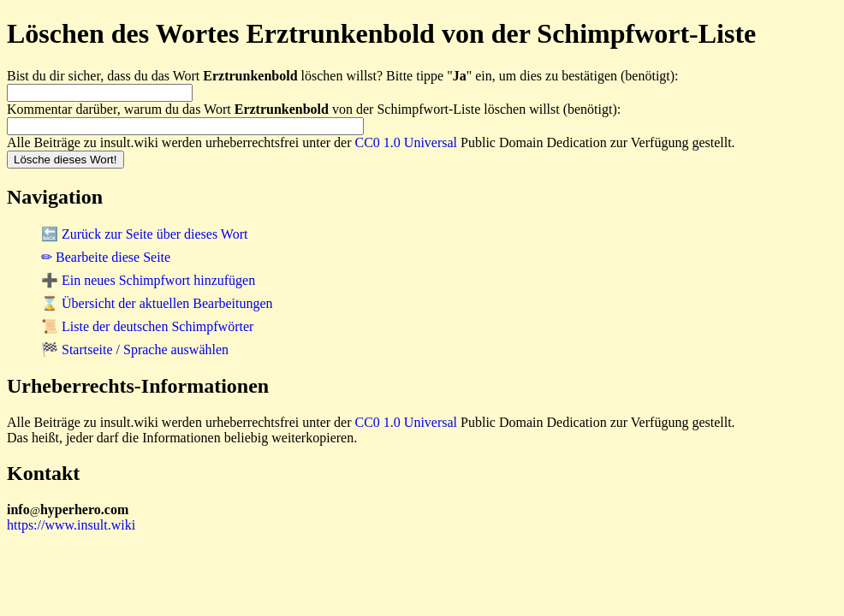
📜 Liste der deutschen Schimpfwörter (147, 326)
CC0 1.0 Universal (407, 142)
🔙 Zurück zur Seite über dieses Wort (144, 234)
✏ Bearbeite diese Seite (106, 257)
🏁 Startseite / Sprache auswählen (135, 349)
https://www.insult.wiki (71, 525)
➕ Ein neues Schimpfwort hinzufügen (148, 280)
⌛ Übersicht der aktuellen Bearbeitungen (157, 303)
